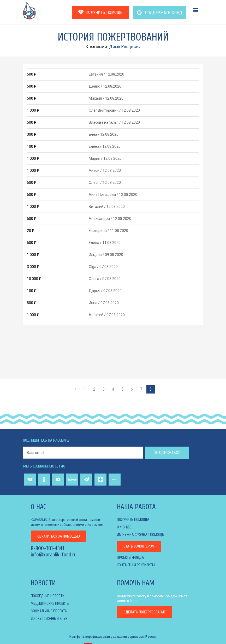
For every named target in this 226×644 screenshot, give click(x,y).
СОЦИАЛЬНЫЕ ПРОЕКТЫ (49, 611)
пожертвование (145, 612)
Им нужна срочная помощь (141, 535)
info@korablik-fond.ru (54, 554)
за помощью (59, 536)
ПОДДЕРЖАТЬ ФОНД (160, 13)
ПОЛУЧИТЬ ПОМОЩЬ (100, 12)
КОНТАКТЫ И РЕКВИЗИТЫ (136, 565)
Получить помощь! (133, 520)
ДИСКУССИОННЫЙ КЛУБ (49, 619)
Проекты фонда (130, 557)
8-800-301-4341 (47, 548)
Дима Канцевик (125, 47)
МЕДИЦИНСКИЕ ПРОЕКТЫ (50, 603)
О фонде (124, 527)
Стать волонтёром (139, 546)
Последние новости (48, 596)
